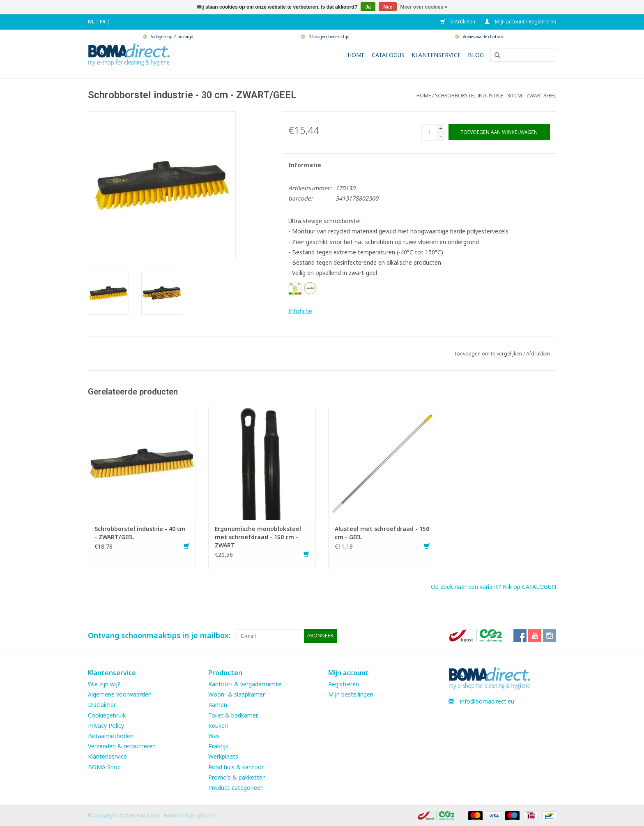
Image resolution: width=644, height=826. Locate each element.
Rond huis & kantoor (236, 767)
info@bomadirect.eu (487, 701)
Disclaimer (102, 705)
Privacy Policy (106, 725)
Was (214, 735)
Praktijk (218, 746)
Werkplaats (223, 756)
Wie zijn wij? (104, 684)
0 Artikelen (458, 22)
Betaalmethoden (111, 735)
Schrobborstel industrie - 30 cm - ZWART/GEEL (496, 96)
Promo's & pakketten (237, 777)
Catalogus (388, 55)
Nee (388, 7)
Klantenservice (436, 55)
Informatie (305, 165)
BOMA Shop (104, 767)
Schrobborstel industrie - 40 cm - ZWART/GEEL (140, 533)
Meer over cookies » (424, 7)
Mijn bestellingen (351, 694)
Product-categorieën (236, 787)
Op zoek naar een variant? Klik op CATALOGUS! (493, 587)
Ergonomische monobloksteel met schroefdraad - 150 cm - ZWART (258, 537)
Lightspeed (206, 815)
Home (356, 55)
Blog (476, 55)
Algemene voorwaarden (120, 694)
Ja (368, 7)
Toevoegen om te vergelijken (489, 354)
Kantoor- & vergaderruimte (245, 684)
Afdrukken (538, 354)
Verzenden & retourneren (122, 746)
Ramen (218, 705)
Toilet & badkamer (233, 715)
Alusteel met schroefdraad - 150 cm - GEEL (382, 533)
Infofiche (300, 311)
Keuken (218, 725)
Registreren (344, 684)
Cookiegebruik (107, 715)
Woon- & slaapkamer (237, 694)
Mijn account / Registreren (520, 22)
